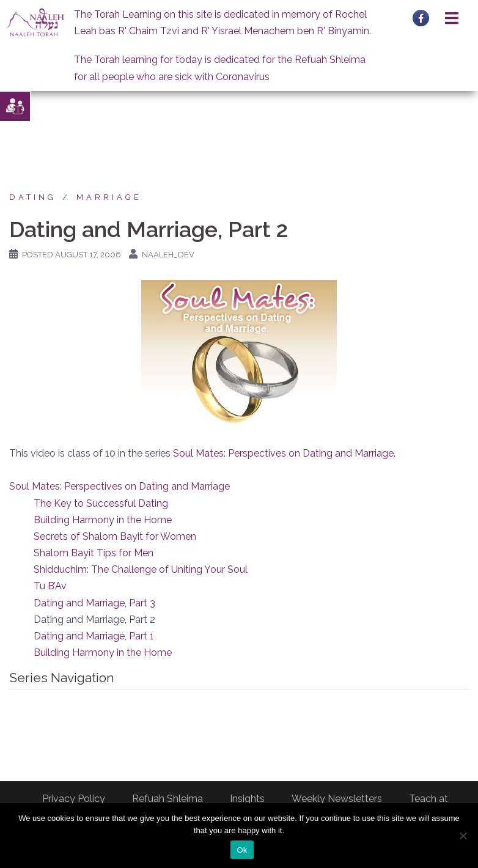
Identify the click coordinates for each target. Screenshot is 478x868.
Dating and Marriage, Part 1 (94, 636)
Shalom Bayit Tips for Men (94, 553)
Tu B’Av (50, 586)
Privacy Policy (74, 799)
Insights (247, 799)
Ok (242, 850)
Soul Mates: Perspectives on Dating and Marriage (283, 453)
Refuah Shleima (167, 799)
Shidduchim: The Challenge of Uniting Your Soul (141, 569)
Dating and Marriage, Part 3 (94, 603)
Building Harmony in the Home (103, 520)
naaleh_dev (168, 255)
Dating (33, 197)
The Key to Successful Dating (101, 503)
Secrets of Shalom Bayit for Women (115, 536)
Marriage (109, 197)
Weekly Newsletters (337, 799)
